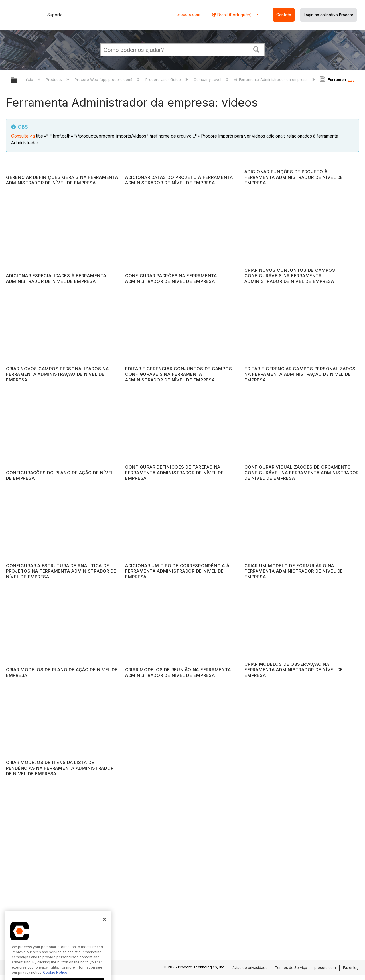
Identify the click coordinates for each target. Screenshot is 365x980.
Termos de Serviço (291, 968)
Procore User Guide (164, 79)
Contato (284, 15)
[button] (257, 49)
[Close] (104, 937)
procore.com (188, 15)
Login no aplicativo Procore (328, 15)
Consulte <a (23, 136)
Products (54, 79)
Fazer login (352, 968)
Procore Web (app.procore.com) (104, 79)
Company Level (208, 79)
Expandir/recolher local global (351, 79)
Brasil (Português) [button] (234, 15)
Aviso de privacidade (250, 968)
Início (29, 79)
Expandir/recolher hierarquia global (18, 81)
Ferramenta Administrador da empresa (271, 79)
